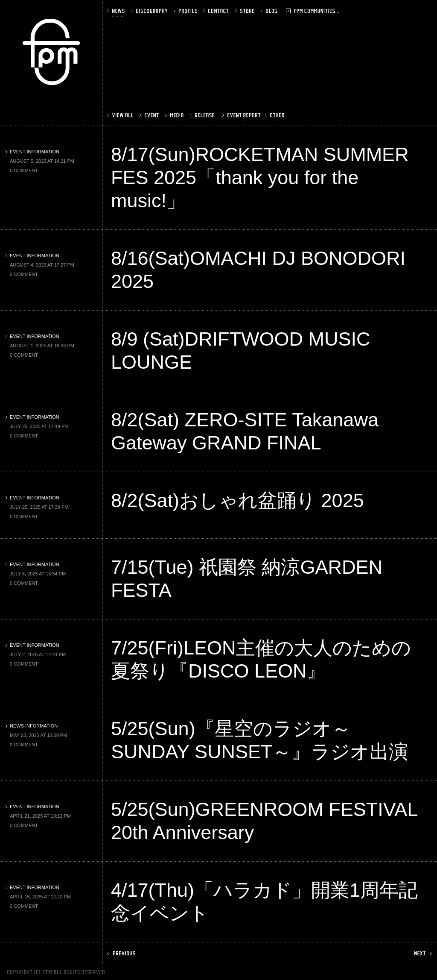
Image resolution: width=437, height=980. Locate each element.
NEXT (422, 953)
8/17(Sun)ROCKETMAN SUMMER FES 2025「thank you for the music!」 (260, 178)
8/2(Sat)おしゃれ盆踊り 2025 (237, 500)
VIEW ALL (121, 115)
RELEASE (203, 115)
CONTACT (217, 11)
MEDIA (175, 115)
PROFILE (186, 11)
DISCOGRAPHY (150, 11)
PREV (122, 953)
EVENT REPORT (240, 115)
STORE (246, 11)
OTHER (275, 115)
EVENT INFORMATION (32, 152)
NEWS (117, 11)
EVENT (150, 115)
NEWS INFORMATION (32, 726)
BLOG (281, 11)
